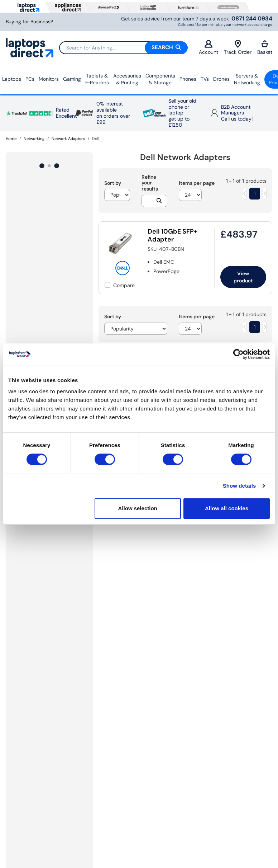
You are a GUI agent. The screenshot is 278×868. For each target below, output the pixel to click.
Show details (239, 486)
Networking (34, 139)
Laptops (12, 79)
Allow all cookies (227, 508)
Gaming (72, 79)
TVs (205, 79)
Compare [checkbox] (124, 285)
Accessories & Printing (127, 79)
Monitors (49, 79)
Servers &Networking (247, 79)
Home (11, 139)
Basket (265, 48)
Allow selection (138, 508)
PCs (30, 79)
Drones (221, 79)
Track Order (238, 48)
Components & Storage (160, 79)
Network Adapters (68, 139)
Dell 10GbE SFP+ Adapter (172, 235)
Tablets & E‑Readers (97, 79)
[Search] (123, 48)
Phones (188, 79)
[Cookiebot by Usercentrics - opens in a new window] (238, 354)
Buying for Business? (29, 22)
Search (166, 47)
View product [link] (243, 277)
